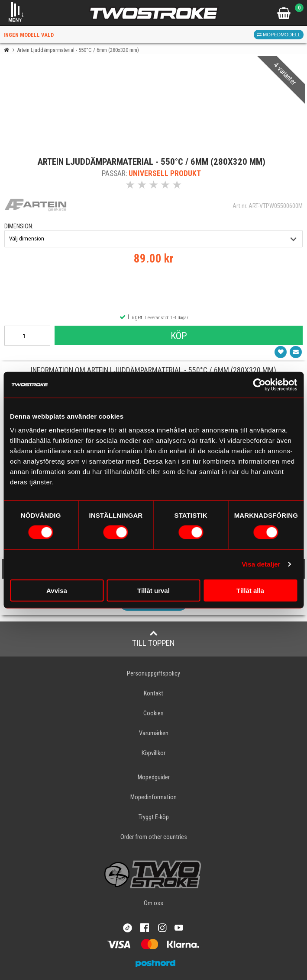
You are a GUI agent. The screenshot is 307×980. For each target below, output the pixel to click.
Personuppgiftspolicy (153, 674)
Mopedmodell (279, 35)
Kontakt (153, 693)
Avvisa (57, 590)
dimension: (19, 226)
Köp (179, 336)
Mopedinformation (153, 797)
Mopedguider (154, 777)
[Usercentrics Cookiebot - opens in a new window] (259, 385)
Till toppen (153, 638)
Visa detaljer (261, 564)
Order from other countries (154, 837)
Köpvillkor (153, 753)
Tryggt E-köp (154, 817)
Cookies (153, 713)
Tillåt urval (153, 590)
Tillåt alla (250, 590)
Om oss (153, 903)
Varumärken (154, 733)
